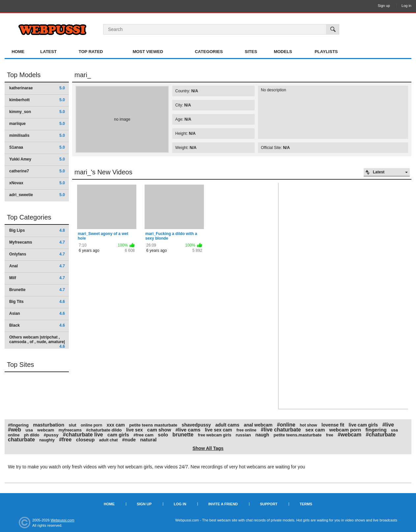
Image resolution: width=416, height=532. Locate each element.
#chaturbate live (83, 435)
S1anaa (37, 147)
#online (286, 425)
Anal (37, 266)
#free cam (143, 435)
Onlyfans (37, 254)
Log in (406, 6)
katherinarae (37, 88)
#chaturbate (381, 435)
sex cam (315, 430)
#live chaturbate (281, 430)
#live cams (188, 430)
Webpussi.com (63, 520)
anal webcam (258, 425)
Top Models (24, 75)
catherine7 (37, 171)
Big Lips (37, 230)
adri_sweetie (37, 195)
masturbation (49, 425)
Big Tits (37, 302)
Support (269, 504)
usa (29, 430)
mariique (37, 124)
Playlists (326, 52)
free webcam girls (215, 435)
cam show (159, 430)
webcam (46, 430)
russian (243, 435)
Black (37, 325)
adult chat (109, 440)
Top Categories (29, 217)
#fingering (18, 425)
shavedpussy (196, 425)
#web (14, 430)
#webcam (349, 435)
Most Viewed (148, 52)
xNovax (37, 183)
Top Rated (91, 52)
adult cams (227, 425)
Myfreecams (37, 242)
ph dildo (32, 435)
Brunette (37, 290)
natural (148, 440)
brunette (183, 435)
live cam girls (363, 425)
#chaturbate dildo (104, 430)
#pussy (51, 435)
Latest (48, 52)
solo (163, 435)
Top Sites (20, 365)
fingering (376, 430)
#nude (129, 440)
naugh (262, 435)
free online (247, 430)
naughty (47, 440)
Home (18, 52)
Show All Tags (208, 448)
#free (65, 440)
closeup (85, 440)
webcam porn (345, 430)
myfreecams (70, 430)
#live (388, 425)
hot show (308, 425)
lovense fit (333, 425)
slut (73, 425)
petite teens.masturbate (298, 435)
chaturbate (21, 440)
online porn (91, 425)
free (330, 435)
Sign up (384, 6)
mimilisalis (37, 135)
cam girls (118, 435)
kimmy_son (37, 112)
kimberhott (37, 100)
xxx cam (116, 425)
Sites (251, 52)
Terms (306, 504)
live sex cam (219, 430)
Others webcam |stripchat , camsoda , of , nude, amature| (37, 342)
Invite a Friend (223, 504)
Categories (209, 52)
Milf (37, 278)
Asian (37, 313)
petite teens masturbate (153, 425)
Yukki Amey (37, 159)
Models (283, 52)
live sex (135, 430)
